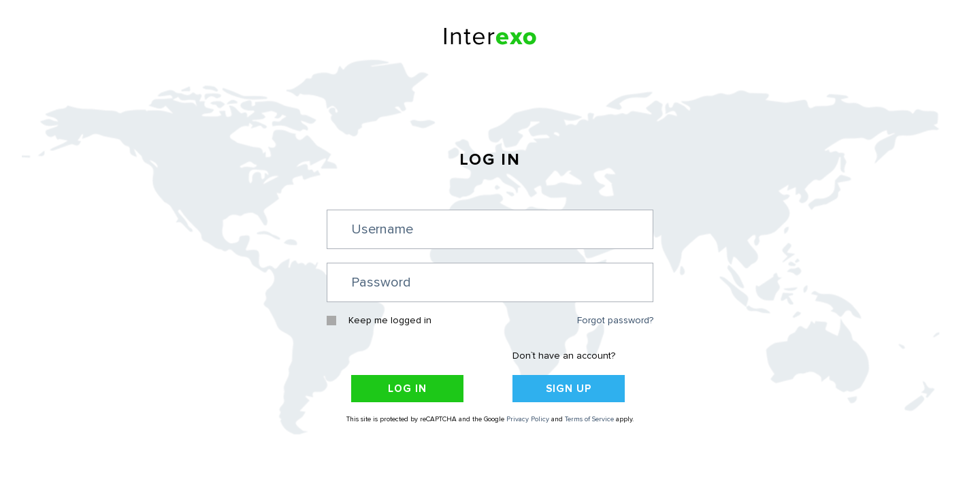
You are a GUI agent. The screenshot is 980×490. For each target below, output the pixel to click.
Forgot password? (615, 321)
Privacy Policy (528, 420)
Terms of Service (589, 420)
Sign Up (569, 389)
